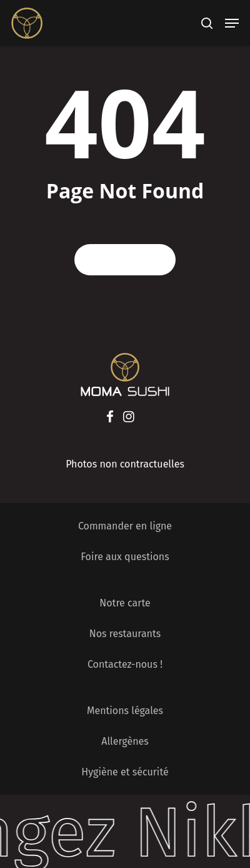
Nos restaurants (125, 634)
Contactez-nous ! (125, 664)
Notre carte (125, 603)
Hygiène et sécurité (125, 772)
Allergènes (125, 741)
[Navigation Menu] (232, 23)
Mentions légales (125, 711)
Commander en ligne (125, 526)
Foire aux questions (125, 557)
